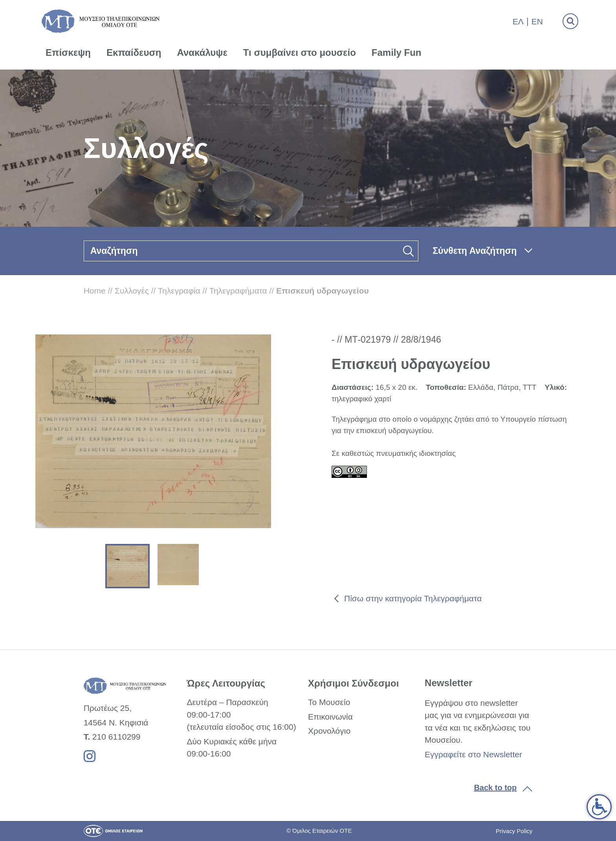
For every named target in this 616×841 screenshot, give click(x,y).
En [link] (537, 21)
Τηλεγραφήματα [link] (238, 291)
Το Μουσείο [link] (329, 702)
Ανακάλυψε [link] (202, 52)
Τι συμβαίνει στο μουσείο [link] (300, 52)
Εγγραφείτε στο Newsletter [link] (473, 754)
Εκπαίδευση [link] (134, 52)
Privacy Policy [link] (514, 831)
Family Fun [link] (397, 52)
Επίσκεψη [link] (68, 52)
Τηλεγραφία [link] (179, 291)
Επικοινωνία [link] (330, 717)
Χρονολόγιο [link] (329, 731)
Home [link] (95, 291)
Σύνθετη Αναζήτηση (475, 251)
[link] (599, 807)
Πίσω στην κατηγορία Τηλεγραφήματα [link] (413, 598)
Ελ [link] (518, 21)
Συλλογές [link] (132, 291)
